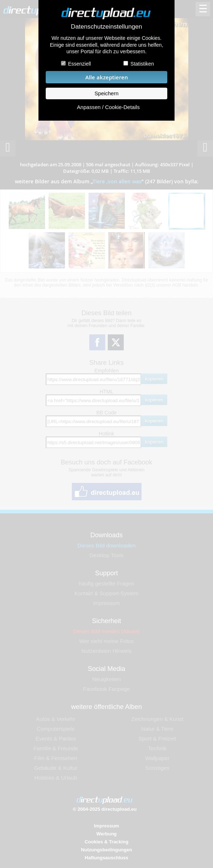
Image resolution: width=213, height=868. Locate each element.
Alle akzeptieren (107, 77)
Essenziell (79, 64)
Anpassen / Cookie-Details (108, 107)
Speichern (106, 93)
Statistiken (142, 64)
